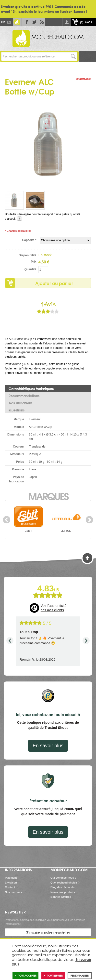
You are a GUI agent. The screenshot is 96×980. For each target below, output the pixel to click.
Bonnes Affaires (61, 897)
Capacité (29, 240)
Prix (34, 262)
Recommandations (24, 396)
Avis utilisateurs (20, 403)
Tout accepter (25, 975)
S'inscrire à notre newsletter (48, 932)
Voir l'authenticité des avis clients (54, 608)
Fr (3, 22)
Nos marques (13, 892)
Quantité (30, 269)
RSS (41, 22)
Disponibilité (27, 255)
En (9, 22)
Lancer (73, 56)
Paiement (11, 878)
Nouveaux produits (63, 892)
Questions (17, 410)
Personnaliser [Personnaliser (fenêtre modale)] (80, 975)
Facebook (26, 22)
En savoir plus (48, 746)
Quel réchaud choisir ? (65, 883)
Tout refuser (53, 975)
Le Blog (17, 22)
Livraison (11, 883)
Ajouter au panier (54, 283)
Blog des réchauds (62, 887)
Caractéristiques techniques (31, 389)
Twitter (34, 22)
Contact (10, 887)
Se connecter (67, 22)
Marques (48, 496)
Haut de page (87, 558)
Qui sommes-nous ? (63, 878)
